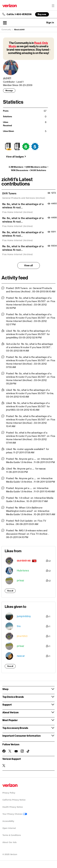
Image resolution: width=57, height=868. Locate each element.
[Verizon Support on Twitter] (4, 766)
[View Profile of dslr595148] (24, 561)
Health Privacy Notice (13, 807)
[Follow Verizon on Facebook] (4, 751)
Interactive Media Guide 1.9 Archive (29, 461)
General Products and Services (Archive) (24, 198)
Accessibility (8, 821)
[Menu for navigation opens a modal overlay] (53, 6)
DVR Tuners (9, 193)
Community (6, 30)
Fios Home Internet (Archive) (18, 212)
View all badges (15, 157)
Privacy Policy (9, 793)
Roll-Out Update (24, 521)
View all (29, 265)
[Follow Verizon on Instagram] (22, 751)
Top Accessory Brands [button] (15, 728)
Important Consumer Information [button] (22, 736)
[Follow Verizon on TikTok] (28, 751)
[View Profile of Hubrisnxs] (23, 571)
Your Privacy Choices (15, 814)
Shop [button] (5, 689)
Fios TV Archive (39, 534)
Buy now (42, 14)
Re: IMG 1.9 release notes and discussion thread (27, 532)
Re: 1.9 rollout (22, 498)
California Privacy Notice (14, 800)
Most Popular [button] (10, 720)
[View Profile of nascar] (21, 656)
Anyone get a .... (23, 488)
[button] (5, 23)
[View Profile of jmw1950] (22, 636)
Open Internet (9, 828)
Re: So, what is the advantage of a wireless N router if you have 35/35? (29, 300)
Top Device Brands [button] (13, 697)
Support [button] (7, 705)
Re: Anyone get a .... (26, 459)
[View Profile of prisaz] (21, 580)
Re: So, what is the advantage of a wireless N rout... (23, 206)
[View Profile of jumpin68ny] (24, 616)
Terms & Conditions (12, 835)
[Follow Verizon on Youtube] (16, 751)
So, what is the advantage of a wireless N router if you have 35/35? (27, 434)
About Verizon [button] (11, 712)
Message (9, 91)
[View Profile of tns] (19, 626)
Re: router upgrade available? (29, 449)
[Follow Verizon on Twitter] (10, 751)
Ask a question (42, 23)
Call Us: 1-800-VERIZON (19, 14)
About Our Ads (9, 842)
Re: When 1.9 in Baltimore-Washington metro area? (25, 509)
